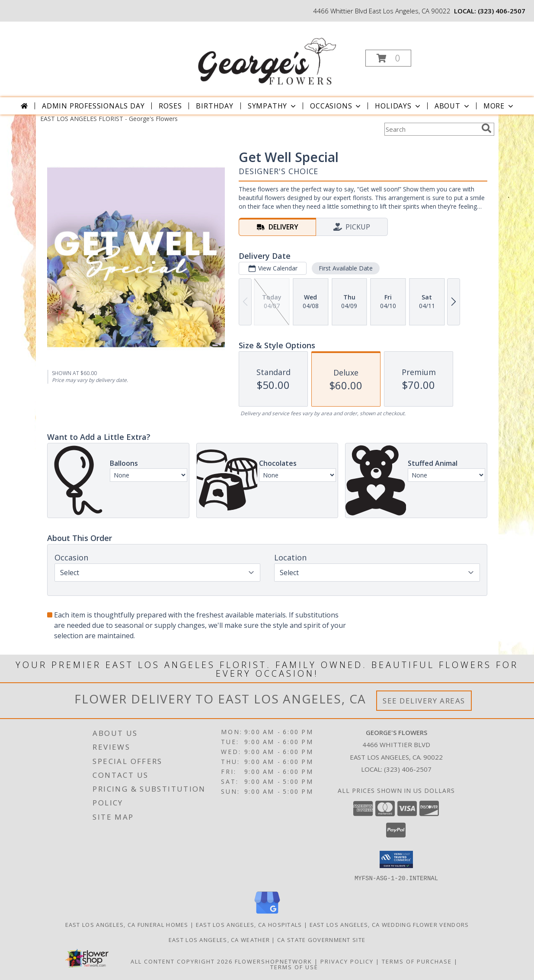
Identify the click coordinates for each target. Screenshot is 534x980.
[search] (486, 128)
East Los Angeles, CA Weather (219, 939)
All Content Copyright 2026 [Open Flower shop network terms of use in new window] (182, 961)
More (499, 106)
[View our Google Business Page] (267, 914)
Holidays (398, 106)
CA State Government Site (321, 939)
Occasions (336, 106)
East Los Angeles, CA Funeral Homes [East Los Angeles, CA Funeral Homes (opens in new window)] (127, 924)
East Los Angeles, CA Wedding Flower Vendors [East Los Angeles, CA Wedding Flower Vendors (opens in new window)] (389, 924)
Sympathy (273, 106)
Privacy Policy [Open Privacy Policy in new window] (347, 961)
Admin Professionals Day (93, 106)
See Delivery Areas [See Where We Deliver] (424, 701)
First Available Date (345, 268)
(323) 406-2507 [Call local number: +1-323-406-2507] (502, 11)
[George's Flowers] (266, 56)
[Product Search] (431, 129)
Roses (170, 106)
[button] (388, 58)
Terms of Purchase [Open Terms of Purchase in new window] (417, 961)
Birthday (214, 106)
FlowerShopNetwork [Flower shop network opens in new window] (273, 961)
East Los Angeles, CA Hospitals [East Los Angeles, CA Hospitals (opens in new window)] (249, 924)
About (453, 106)
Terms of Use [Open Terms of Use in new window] (294, 967)
